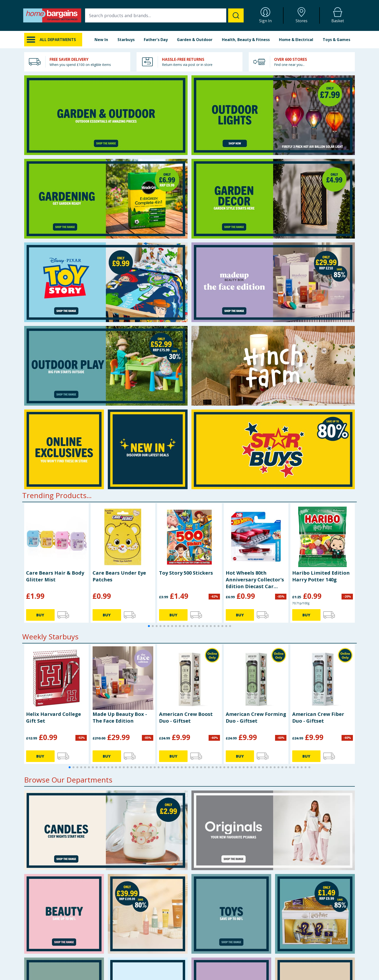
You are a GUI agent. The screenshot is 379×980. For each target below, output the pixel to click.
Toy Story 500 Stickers (186, 573)
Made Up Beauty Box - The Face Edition (120, 717)
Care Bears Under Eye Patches (119, 576)
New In (101, 40)
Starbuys (126, 40)
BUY (40, 615)
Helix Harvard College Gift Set (54, 717)
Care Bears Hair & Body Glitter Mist (55, 576)
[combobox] (164, 15)
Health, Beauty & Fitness (246, 40)
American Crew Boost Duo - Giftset (186, 717)
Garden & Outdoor (195, 40)
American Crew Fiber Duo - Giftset (318, 717)
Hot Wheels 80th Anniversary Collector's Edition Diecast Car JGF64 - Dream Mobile (255, 580)
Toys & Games (336, 40)
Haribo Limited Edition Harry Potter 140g (321, 576)
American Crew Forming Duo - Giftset (256, 717)
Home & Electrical (296, 40)
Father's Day (156, 40)
